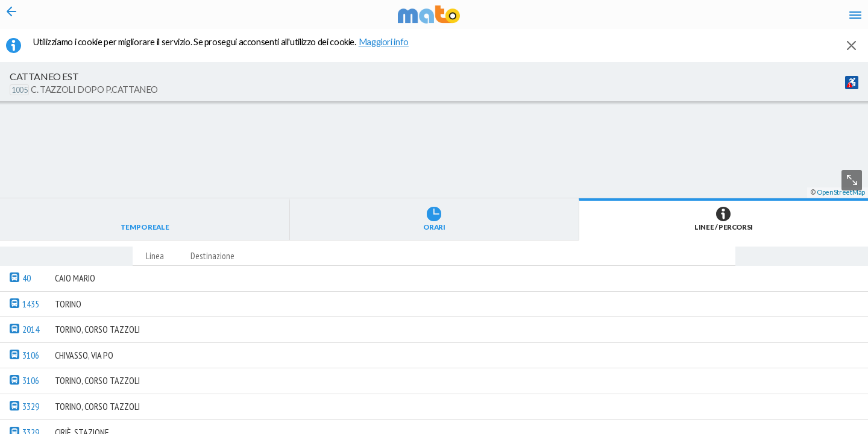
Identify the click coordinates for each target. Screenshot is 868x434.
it (682, 18)
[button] (322, 398)
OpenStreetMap (841, 429)
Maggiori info (390, 49)
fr (728, 18)
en (704, 18)
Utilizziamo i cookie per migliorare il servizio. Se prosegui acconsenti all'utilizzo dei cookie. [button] (228, 49)
